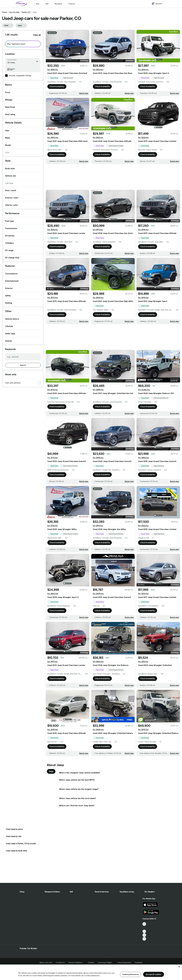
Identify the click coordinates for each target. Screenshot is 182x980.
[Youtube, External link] (144, 931)
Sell (47, 4)
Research (58, 4)
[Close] (179, 967)
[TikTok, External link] (144, 924)
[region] (91, 972)
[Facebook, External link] (144, 928)
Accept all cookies (154, 974)
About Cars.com (46, 962)
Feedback (139, 962)
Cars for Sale (14, 12)
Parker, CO (26, 12)
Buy (38, 4)
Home (4, 12)
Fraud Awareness (124, 962)
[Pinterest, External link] (144, 939)
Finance (72, 4)
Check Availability (57, 86)
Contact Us (60, 962)
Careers (91, 962)
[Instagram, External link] (144, 935)
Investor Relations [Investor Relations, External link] (76, 962)
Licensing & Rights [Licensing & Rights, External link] (106, 962)
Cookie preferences (131, 974)
